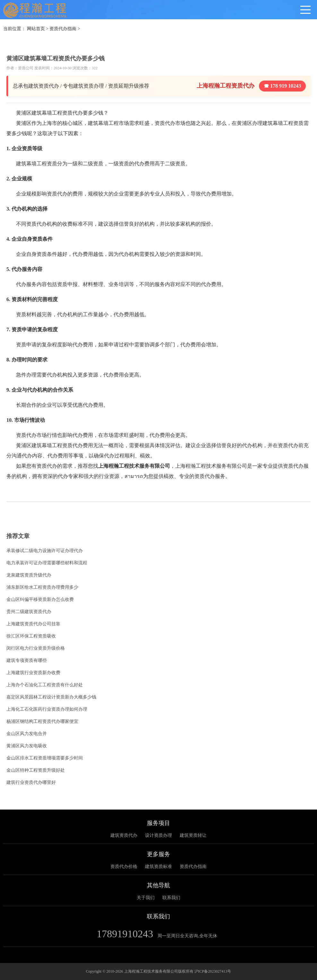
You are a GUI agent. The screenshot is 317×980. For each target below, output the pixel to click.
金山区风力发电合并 (27, 734)
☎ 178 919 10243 (282, 86)
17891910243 (125, 934)
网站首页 (36, 29)
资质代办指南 (63, 29)
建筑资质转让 (193, 835)
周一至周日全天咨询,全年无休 (187, 936)
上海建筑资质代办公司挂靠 (33, 624)
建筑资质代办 (124, 835)
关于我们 (146, 898)
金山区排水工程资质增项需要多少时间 (45, 758)
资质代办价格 (124, 867)
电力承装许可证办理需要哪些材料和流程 (47, 563)
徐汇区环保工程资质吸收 (31, 636)
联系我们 (171, 898)
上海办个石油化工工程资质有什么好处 (45, 685)
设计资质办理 (158, 835)
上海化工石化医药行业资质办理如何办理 (47, 709)
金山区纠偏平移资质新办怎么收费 (40, 599)
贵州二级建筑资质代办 (29, 612)
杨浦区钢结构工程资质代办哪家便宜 (42, 721)
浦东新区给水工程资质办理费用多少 (42, 587)
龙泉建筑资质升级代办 (29, 575)
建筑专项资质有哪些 (27, 660)
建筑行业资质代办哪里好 (31, 782)
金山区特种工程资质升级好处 (36, 770)
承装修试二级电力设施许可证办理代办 (45, 551)
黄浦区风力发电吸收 (27, 746)
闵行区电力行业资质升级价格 (36, 648)
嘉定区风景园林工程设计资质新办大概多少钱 (51, 697)
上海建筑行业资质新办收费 (33, 673)
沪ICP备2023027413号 (213, 971)
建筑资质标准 (158, 867)
